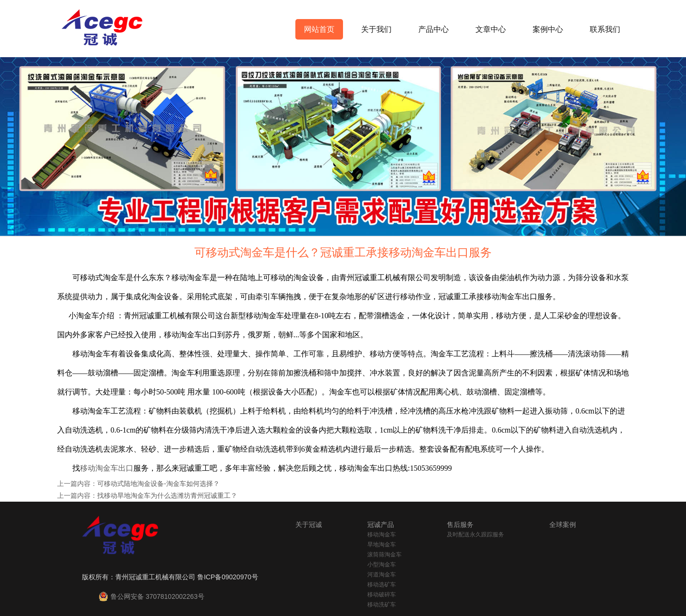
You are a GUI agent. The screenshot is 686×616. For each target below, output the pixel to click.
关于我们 (376, 29)
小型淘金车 (382, 565)
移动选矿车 (382, 585)
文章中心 (491, 29)
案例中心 (548, 29)
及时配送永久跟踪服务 (475, 535)
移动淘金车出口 (107, 468)
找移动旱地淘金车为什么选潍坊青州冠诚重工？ (167, 495)
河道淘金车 (382, 575)
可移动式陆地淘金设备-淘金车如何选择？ (158, 484)
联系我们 (605, 29)
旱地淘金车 (382, 545)
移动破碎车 (382, 595)
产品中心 (434, 29)
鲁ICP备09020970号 (228, 577)
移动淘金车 (382, 535)
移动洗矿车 (382, 605)
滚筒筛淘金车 (384, 555)
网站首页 (319, 29)
